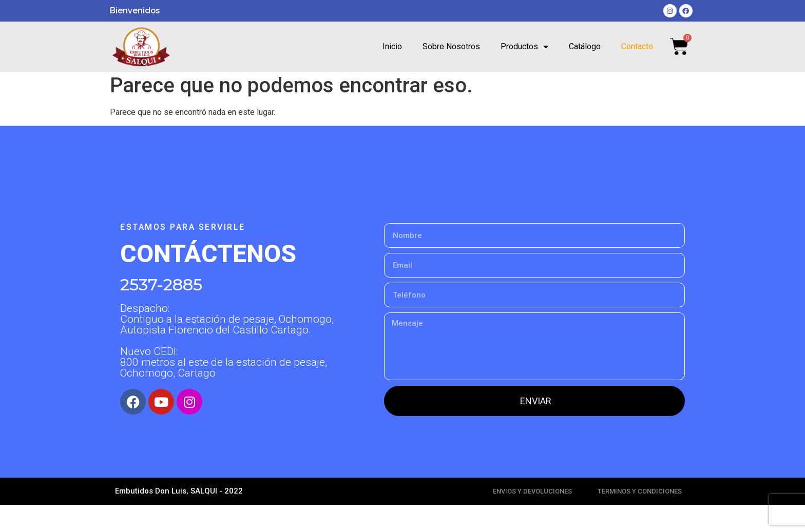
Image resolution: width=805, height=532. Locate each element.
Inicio (392, 46)
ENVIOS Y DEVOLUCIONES (532, 518)
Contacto (637, 46)
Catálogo (585, 46)
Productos (524, 47)
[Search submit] (624, 84)
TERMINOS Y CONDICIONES (640, 518)
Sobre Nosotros (451, 46)
